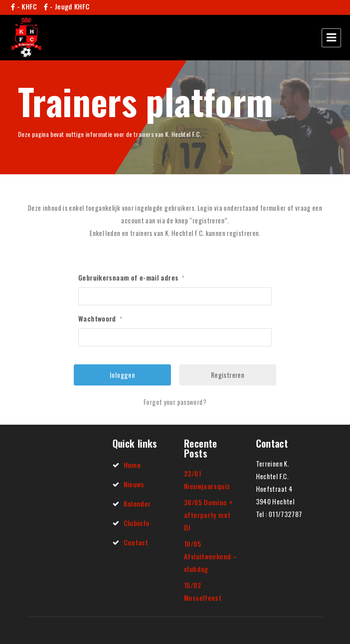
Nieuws (134, 484)
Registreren (228, 375)
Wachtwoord (100, 318)
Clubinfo (137, 523)
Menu (331, 38)
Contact (136, 542)
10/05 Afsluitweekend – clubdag (211, 556)
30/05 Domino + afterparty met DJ (208, 515)
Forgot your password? (175, 402)
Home (132, 465)
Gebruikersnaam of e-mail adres (132, 277)
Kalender (137, 503)
